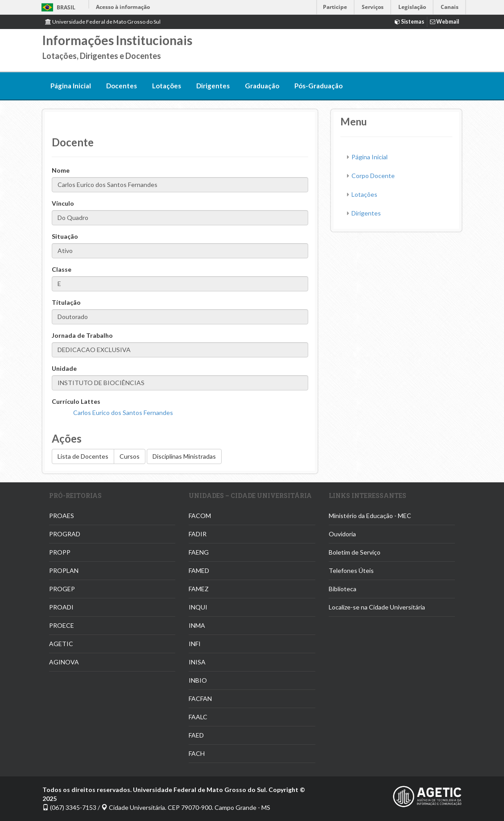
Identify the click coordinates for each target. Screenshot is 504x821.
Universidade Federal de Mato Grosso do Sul (103, 22)
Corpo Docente (373, 176)
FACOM (200, 516)
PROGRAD (65, 534)
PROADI (61, 607)
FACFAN (200, 699)
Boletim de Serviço (355, 552)
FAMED (199, 570)
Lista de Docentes (83, 456)
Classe (62, 269)
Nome (61, 170)
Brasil (57, 7)
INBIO (198, 680)
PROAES (62, 516)
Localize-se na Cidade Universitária (377, 607)
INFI (195, 644)
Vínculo (63, 203)
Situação (65, 236)
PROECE (62, 625)
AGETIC (61, 644)
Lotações (167, 86)
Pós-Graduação (318, 86)
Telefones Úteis (351, 570)
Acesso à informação (123, 7)
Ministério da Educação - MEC (370, 516)
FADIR (198, 534)
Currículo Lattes (76, 401)
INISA (197, 662)
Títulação (66, 302)
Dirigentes (213, 86)
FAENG (199, 552)
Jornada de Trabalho (82, 335)
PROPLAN (64, 570)
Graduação (262, 86)
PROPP (60, 552)
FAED (196, 735)
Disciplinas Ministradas (184, 456)
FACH (197, 753)
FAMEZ (199, 589)
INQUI (198, 607)
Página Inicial (71, 86)
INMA (197, 625)
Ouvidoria (342, 534)
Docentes (122, 86)
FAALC (198, 717)
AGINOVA (64, 662)
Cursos (130, 456)
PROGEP (62, 589)
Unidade (64, 368)
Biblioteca (343, 589)
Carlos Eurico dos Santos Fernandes (123, 413)
